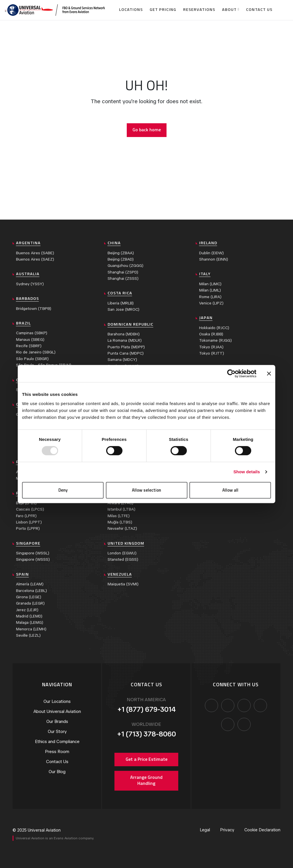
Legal (205, 830)
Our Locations (57, 701)
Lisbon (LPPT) (29, 522)
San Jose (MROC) (123, 309)
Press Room (57, 752)
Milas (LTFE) (119, 516)
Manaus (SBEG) (30, 340)
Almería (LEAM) (30, 584)
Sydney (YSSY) (30, 284)
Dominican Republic (130, 324)
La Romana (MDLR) (125, 340)
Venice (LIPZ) (211, 303)
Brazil (23, 323)
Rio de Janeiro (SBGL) (36, 352)
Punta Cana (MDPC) (126, 353)
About (229, 9)
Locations (131, 9)
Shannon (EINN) (214, 259)
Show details (247, 472)
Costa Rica (120, 293)
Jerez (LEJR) (27, 610)
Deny (63, 490)
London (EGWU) (122, 553)
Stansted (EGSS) (123, 559)
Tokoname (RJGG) (215, 340)
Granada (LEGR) (30, 603)
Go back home (147, 130)
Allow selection (146, 490)
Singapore (28, 543)
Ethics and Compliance (57, 742)
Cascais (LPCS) (30, 509)
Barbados (27, 298)
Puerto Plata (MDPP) (126, 347)
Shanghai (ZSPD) (123, 272)
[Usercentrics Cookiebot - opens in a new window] (231, 374)
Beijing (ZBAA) (121, 253)
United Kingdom (126, 543)
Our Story (57, 732)
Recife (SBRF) (29, 346)
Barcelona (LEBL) (31, 591)
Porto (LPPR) (28, 528)
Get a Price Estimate (146, 759)
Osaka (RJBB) (211, 334)
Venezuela (120, 574)
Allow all (230, 490)
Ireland (208, 243)
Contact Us (259, 9)
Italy (205, 274)
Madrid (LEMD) (29, 616)
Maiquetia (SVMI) (123, 584)
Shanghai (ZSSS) (123, 278)
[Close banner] (269, 374)
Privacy (227, 830)
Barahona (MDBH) (124, 334)
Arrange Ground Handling (146, 780)
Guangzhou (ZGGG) (125, 266)
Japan (206, 318)
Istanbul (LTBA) (121, 509)
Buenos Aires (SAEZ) (35, 259)
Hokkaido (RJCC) (214, 328)
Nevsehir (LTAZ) (122, 528)
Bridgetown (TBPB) (34, 309)
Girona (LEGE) (29, 597)
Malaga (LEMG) (30, 622)
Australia (28, 274)
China (114, 243)
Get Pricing (163, 9)
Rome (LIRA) (210, 297)
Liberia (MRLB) (121, 303)
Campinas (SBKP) (32, 333)
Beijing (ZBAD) (121, 259)
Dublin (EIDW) (211, 253)
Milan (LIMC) (210, 284)
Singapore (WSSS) (33, 559)
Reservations (199, 9)
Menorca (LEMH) (31, 629)
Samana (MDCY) (122, 360)
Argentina (28, 243)
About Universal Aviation (57, 711)
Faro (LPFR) (26, 516)
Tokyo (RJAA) (211, 347)
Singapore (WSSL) (33, 553)
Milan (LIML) (210, 290)
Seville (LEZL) (28, 635)
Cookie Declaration (262, 830)
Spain (22, 574)
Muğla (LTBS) (120, 522)
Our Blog (57, 772)
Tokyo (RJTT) (212, 353)
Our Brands (57, 722)
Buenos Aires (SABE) (35, 253)
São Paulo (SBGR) (32, 359)
